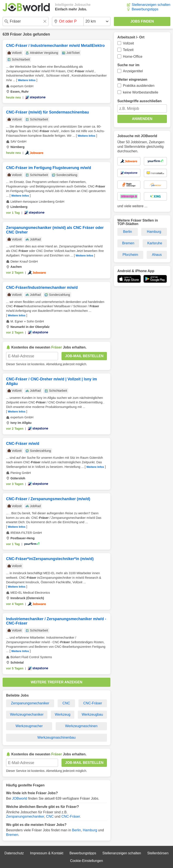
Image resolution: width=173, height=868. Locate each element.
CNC (66, 703)
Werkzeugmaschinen (81, 726)
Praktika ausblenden (139, 86)
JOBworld (20, 798)
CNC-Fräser (93, 703)
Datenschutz (14, 853)
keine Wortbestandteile (141, 92)
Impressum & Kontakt (47, 853)
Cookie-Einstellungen (86, 861)
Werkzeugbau (92, 714)
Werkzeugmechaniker (27, 714)
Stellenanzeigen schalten (151, 5)
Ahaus (157, 255)
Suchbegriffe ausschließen (140, 101)
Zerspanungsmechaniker (30, 703)
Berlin (76, 830)
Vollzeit (129, 43)
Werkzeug (63, 714)
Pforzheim (130, 255)
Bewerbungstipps (145, 9)
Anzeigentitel (133, 71)
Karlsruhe (155, 243)
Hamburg (90, 830)
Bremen (12, 835)
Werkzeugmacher (29, 726)
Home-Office (133, 57)
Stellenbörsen (158, 853)
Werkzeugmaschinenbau (57, 737)
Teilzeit (128, 50)
